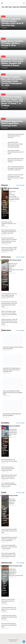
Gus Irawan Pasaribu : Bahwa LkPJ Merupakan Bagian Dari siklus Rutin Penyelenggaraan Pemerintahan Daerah (13, 305)
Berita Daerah (6, 257)
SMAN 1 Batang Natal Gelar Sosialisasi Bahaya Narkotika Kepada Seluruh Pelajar (13, 469)
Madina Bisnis (7, 330)
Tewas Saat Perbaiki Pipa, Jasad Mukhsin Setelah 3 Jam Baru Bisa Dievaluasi (13, 610)
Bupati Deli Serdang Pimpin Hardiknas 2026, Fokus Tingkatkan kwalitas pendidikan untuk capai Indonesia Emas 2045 (13, 241)
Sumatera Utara (16, 7)
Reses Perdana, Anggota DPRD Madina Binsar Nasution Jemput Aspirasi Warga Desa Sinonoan (13, 556)
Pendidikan (6, 423)
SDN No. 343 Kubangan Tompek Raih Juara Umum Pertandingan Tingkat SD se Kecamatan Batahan (13, 314)
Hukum (10, 7)
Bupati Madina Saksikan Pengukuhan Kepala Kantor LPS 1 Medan (13, 224)
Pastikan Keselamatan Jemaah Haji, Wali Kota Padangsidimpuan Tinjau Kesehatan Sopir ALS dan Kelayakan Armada (13, 323)
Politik (6, 7)
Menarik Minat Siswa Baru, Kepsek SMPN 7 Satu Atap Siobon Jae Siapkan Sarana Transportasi (13, 477)
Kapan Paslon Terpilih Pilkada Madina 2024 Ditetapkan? (13, 502)
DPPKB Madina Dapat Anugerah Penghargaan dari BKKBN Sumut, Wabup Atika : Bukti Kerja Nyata (13, 573)
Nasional (5, 185)
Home (3, 7)
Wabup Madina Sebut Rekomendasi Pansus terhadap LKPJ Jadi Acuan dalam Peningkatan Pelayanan (13, 196)
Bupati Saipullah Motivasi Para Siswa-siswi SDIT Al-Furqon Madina (13, 461)
